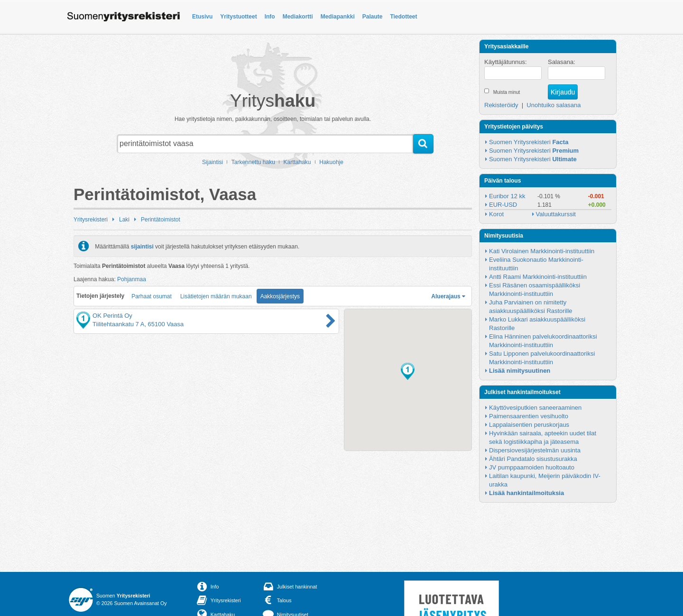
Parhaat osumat (152, 296)
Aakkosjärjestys (280, 296)
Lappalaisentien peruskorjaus (529, 425)
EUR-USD (503, 205)
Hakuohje (331, 162)
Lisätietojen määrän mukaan (216, 296)
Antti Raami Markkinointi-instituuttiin (538, 277)
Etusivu (202, 17)
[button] (408, 371)
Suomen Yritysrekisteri (529, 142)
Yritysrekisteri (91, 220)
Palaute (373, 17)
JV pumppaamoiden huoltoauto (532, 467)
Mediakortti (298, 17)
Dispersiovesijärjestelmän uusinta (535, 450)
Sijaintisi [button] (212, 162)
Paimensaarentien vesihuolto (529, 416)
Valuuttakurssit (556, 214)
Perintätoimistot (161, 220)
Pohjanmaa (132, 279)
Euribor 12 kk (507, 196)
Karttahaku (297, 162)
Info (270, 17)
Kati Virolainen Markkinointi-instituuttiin (542, 251)
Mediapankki (338, 17)
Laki (124, 220)
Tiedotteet (403, 17)
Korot (496, 214)
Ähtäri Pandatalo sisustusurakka (533, 459)
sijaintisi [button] (142, 246)
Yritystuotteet (238, 17)
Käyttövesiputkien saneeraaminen (535, 408)
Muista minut (507, 92)
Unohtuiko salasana (554, 105)
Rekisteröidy (501, 105)
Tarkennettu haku (253, 162)
